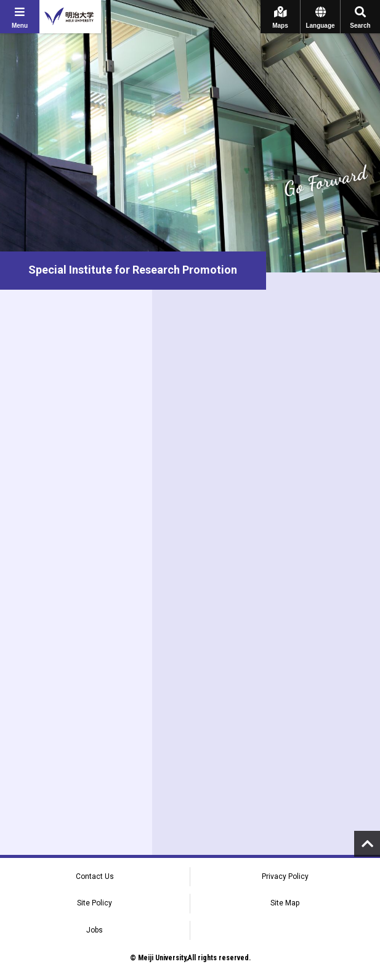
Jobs (95, 930)
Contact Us (95, 876)
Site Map (285, 903)
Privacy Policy (285, 876)
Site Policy (95, 903)
